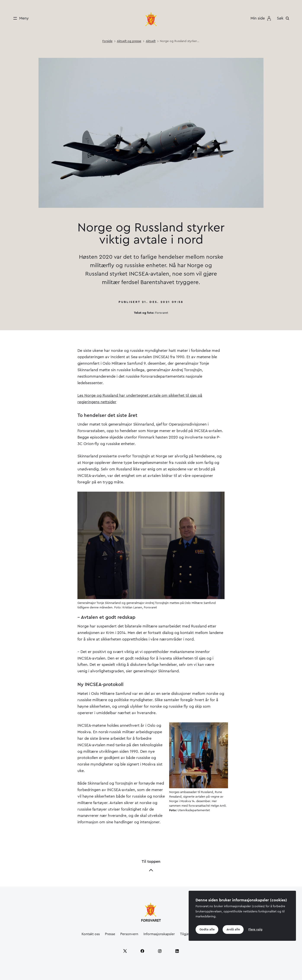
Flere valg (256, 930)
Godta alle (207, 930)
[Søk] (284, 18)
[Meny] (20, 18)
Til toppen (151, 866)
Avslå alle (233, 930)
